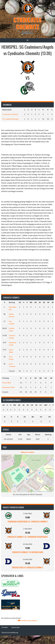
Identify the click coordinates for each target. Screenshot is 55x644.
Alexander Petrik (9, 387)
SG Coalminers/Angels (11, 119)
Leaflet (35, 491)
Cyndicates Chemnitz (27, 23)
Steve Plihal (7, 383)
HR (48, 302)
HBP (46, 405)
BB (36, 302)
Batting (12, 302)
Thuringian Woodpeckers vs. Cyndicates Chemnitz (27, 522)
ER (36, 378)
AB (20, 302)
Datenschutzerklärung (10, 632)
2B (40, 302)
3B (44, 302)
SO (46, 378)
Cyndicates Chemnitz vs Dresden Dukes (28, 552)
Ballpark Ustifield (27, 452)
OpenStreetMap (45, 491)
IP (21, 378)
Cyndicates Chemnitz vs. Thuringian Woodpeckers (27, 537)
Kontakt (5, 627)
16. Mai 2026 (27, 544)
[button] (28, 471)
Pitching (6, 378)
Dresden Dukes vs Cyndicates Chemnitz (28, 567)
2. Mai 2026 (27, 513)
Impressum (15, 627)
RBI (31, 302)
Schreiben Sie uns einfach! (27, 620)
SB (53, 302)
